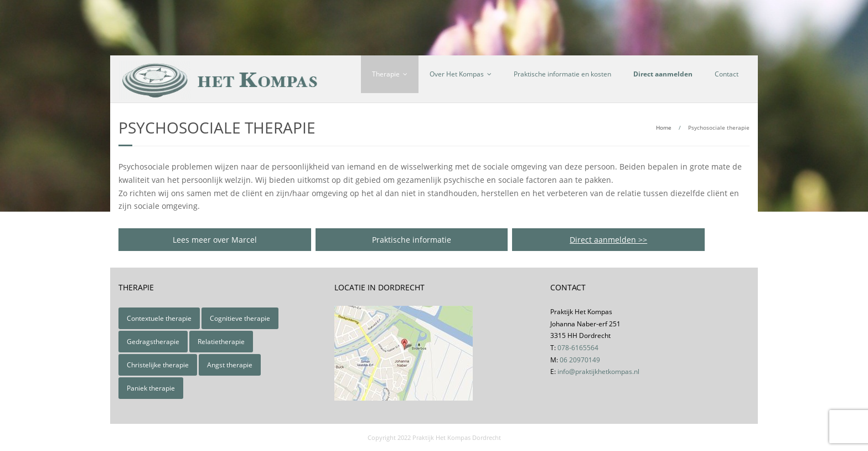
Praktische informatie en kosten (562, 74)
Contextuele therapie (159, 318)
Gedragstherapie (153, 342)
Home (664, 127)
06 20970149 (580, 360)
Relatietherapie (221, 342)
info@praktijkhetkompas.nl (598, 371)
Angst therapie (230, 365)
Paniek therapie (151, 388)
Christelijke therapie (158, 365)
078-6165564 (578, 348)
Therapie (386, 74)
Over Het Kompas (457, 74)
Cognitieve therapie (240, 318)
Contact (727, 74)
